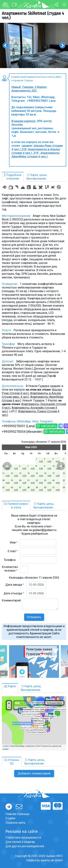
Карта (10, 686)
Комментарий (11, 602)
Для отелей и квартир (20, 842)
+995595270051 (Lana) (18, 426)
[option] (34, 45)
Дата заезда (15, 585)
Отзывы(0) (12, 762)
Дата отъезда (14, 593)
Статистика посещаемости (23, 838)
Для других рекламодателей (25, 846)
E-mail (13, 551)
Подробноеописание (13, 177)
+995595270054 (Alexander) (22, 432)
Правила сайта (15, 823)
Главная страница (17, 814)
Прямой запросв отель (16, 506)
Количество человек (10, 569)
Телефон (11, 560)
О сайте (10, 818)
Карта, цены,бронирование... (37, 177)
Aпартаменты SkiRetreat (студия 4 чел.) (33, 16)
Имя (14, 542)
